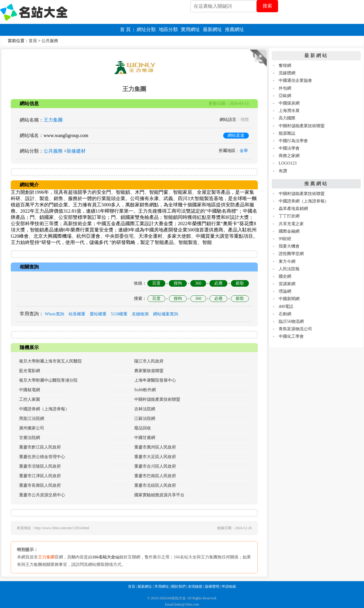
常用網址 (162, 586)
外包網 (285, 88)
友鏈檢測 (140, 314)
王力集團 (53, 120)
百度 (156, 283)
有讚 (283, 171)
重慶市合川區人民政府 (155, 466)
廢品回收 (143, 428)
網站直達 (236, 135)
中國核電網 (30, 390)
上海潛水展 (289, 111)
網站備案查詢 (166, 314)
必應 (218, 283)
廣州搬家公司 (32, 428)
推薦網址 (235, 29)
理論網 (285, 291)
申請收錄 (229, 586)
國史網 (285, 276)
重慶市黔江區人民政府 (40, 447)
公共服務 (50, 41)
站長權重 (77, 314)
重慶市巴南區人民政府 (155, 476)
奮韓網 (285, 66)
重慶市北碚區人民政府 (155, 485)
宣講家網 (287, 284)
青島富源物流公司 (295, 329)
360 (198, 283)
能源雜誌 (287, 133)
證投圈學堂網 (291, 254)
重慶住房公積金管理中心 (42, 457)
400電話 (286, 307)
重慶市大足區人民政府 (155, 457)
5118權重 (119, 314)
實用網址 (190, 29)
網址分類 (146, 29)
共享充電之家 (291, 224)
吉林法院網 (145, 409)
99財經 (285, 239)
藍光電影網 (30, 371)
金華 (244, 151)
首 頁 (125, 29)
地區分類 (168, 29)
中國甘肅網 (145, 438)
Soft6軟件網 (145, 390)
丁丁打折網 (289, 216)
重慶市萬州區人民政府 (155, 447)
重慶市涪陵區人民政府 (40, 466)
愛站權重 (98, 314)
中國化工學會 (291, 336)
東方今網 (287, 261)
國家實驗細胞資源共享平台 (159, 495)
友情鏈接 (195, 586)
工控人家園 (30, 399)
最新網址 (212, 29)
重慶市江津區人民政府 (40, 476)
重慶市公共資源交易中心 (42, 495)
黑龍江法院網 (32, 419)
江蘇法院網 (145, 419)
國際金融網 (289, 231)
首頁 (33, 41)
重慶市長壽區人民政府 (40, 485)
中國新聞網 (289, 299)
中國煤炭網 (289, 103)
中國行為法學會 (293, 141)
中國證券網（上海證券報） (44, 409)
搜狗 (178, 283)
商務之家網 (289, 156)
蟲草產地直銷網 (293, 209)
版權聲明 (212, 586)
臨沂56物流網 (291, 321)
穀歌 (240, 283)
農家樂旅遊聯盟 (149, 371)
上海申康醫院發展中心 (155, 380)
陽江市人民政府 (149, 361)
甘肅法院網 (30, 438)
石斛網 (285, 314)
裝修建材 (76, 151)
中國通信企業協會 (295, 80)
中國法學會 (289, 148)
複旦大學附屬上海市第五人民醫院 (50, 361)
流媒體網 (287, 73)
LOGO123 (288, 163)
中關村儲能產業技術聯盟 (157, 399)
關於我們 (178, 586)
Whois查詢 (54, 314)
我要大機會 (289, 246)
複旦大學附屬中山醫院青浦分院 (48, 380)
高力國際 (287, 118)
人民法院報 (289, 269)
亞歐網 (285, 96)
